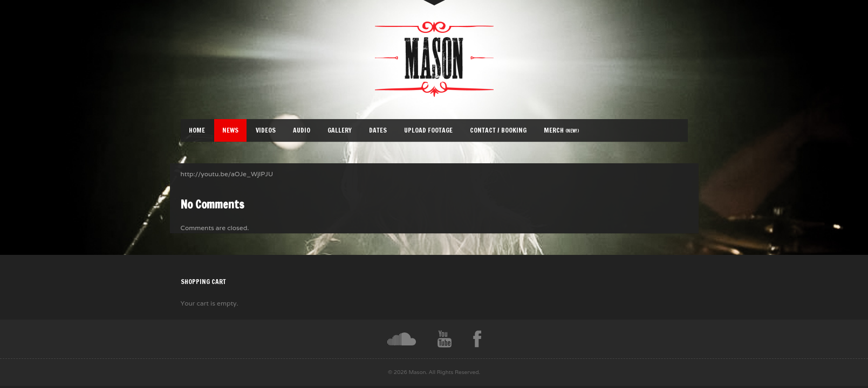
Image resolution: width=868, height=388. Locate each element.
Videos (266, 130)
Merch (562, 130)
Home (197, 130)
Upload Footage (428, 130)
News (230, 130)
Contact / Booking (498, 130)
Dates (378, 130)
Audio (302, 130)
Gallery (340, 130)
